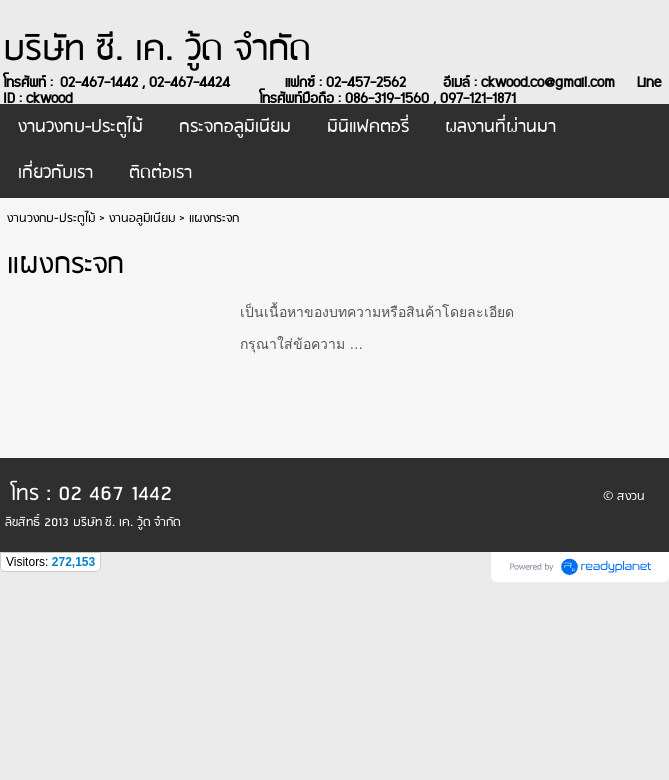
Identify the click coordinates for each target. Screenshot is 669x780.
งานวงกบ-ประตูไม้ (51, 218)
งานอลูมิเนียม (142, 218)
